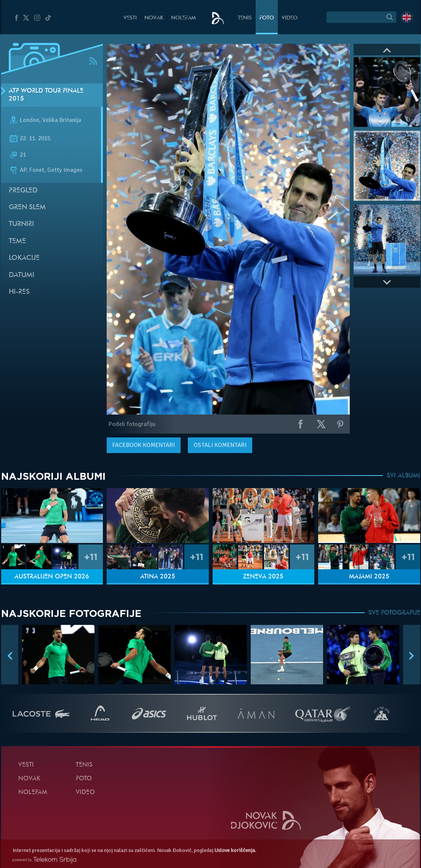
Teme (17, 241)
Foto (267, 18)
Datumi (22, 275)
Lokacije (24, 258)
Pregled (23, 191)
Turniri (21, 224)
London (30, 120)
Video (290, 18)
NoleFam (183, 18)
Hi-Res (19, 292)
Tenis (245, 18)
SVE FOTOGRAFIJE (394, 613)
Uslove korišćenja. (235, 850)
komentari (144, 445)
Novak (154, 18)
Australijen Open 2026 (52, 577)
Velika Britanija (62, 120)
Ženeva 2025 (263, 577)
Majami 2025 (369, 577)
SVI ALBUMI (403, 476)
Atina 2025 (158, 577)
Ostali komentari (220, 445)
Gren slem (27, 207)
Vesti (130, 18)
